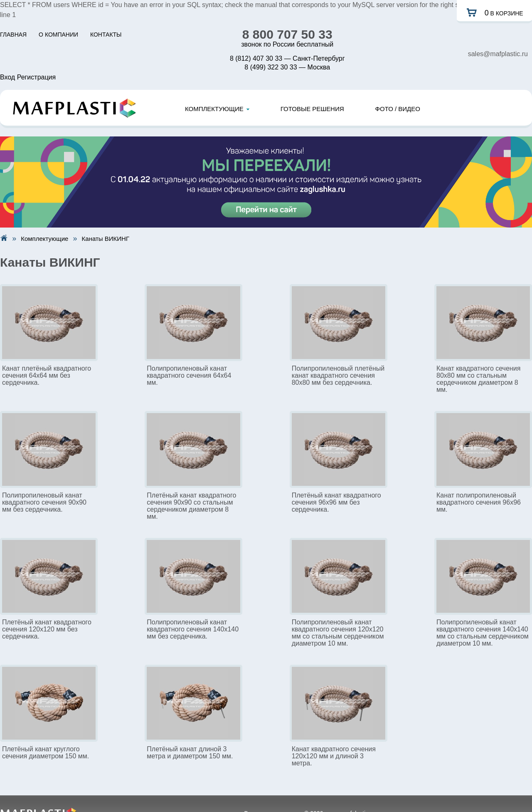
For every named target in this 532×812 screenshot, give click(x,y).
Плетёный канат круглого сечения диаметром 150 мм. (46, 753)
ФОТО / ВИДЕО (398, 109)
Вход (7, 77)
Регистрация (37, 77)
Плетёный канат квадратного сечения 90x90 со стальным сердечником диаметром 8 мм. (191, 506)
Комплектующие (44, 239)
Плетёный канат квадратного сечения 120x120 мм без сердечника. (47, 629)
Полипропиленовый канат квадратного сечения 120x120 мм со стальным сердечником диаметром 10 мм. (338, 633)
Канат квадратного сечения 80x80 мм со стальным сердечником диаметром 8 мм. (478, 379)
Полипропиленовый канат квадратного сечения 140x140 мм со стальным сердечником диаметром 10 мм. (483, 633)
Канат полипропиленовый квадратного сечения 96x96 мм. (479, 502)
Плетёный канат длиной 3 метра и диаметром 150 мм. (190, 753)
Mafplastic (74, 108)
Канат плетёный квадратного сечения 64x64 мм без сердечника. (47, 375)
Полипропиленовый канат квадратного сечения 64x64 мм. (189, 375)
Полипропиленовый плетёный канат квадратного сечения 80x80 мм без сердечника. (338, 375)
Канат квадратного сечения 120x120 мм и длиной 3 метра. (334, 756)
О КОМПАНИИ (58, 35)
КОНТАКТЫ (106, 35)
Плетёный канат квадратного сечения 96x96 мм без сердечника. (336, 502)
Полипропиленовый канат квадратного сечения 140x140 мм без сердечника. (193, 629)
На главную (4, 238)
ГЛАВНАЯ (13, 35)
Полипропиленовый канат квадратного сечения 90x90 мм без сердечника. (44, 502)
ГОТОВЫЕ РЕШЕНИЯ (312, 109)
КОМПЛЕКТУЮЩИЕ (217, 109)
